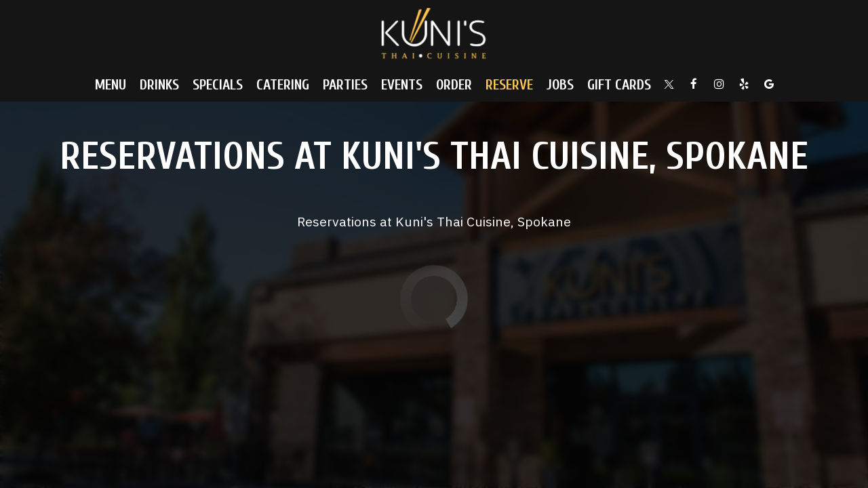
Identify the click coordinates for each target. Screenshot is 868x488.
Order (454, 85)
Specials (218, 85)
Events (402, 85)
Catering (283, 85)
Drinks (159, 85)
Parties (345, 85)
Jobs (560, 85)
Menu (111, 85)
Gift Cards (619, 85)
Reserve (509, 85)
